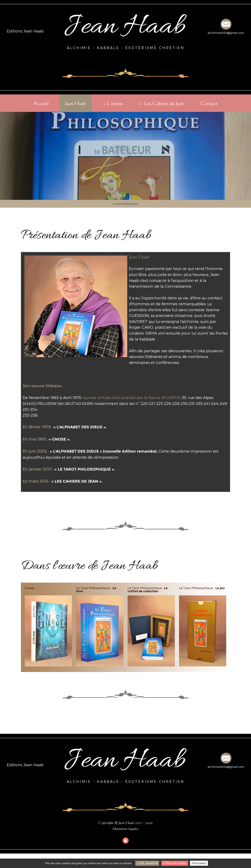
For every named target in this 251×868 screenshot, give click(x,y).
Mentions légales (125, 829)
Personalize (199, 863)
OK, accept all (147, 863)
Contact (209, 103)
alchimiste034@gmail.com (226, 33)
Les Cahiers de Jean (164, 103)
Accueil (41, 103)
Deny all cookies (175, 863)
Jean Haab (76, 103)
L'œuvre (115, 103)
